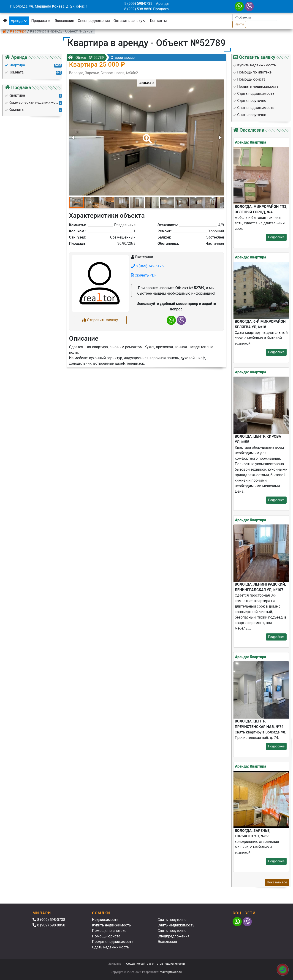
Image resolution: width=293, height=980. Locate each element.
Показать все (277, 882)
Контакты (158, 21)
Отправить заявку (100, 320)
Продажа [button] (41, 21)
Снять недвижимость (176, 925)
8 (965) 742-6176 (147, 266)
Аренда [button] (19, 21)
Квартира (18, 31)
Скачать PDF (144, 275)
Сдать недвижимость (111, 947)
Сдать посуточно (172, 920)
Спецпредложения (94, 21)
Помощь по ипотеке (109, 931)
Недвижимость (105, 920)
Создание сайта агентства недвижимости (155, 964)
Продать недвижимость (113, 942)
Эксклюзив (64, 21)
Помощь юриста (106, 936)
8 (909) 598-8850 (138, 9)
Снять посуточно (172, 931)
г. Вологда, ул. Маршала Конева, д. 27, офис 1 (49, 6)
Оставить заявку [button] (130, 21)
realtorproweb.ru (171, 972)
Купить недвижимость (111, 925)
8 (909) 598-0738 (138, 4)
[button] (146, 136)
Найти (239, 24)
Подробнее (276, 237)
